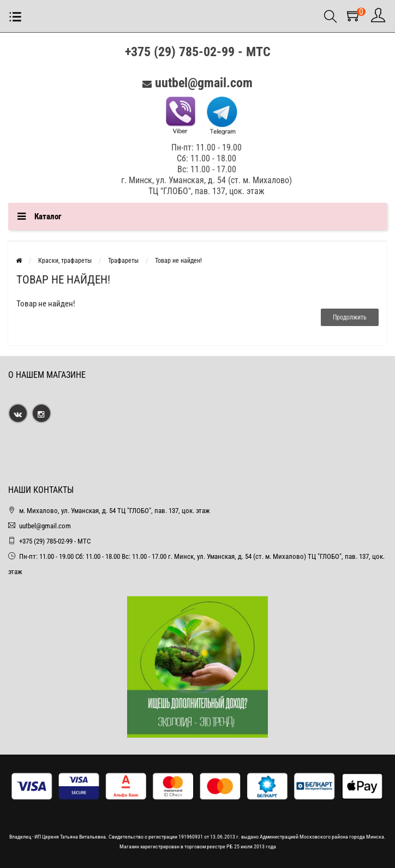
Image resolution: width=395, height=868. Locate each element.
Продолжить (350, 317)
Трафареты (123, 261)
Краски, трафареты (65, 261)
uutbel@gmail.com (204, 83)
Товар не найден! (178, 261)
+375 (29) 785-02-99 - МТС (198, 52)
